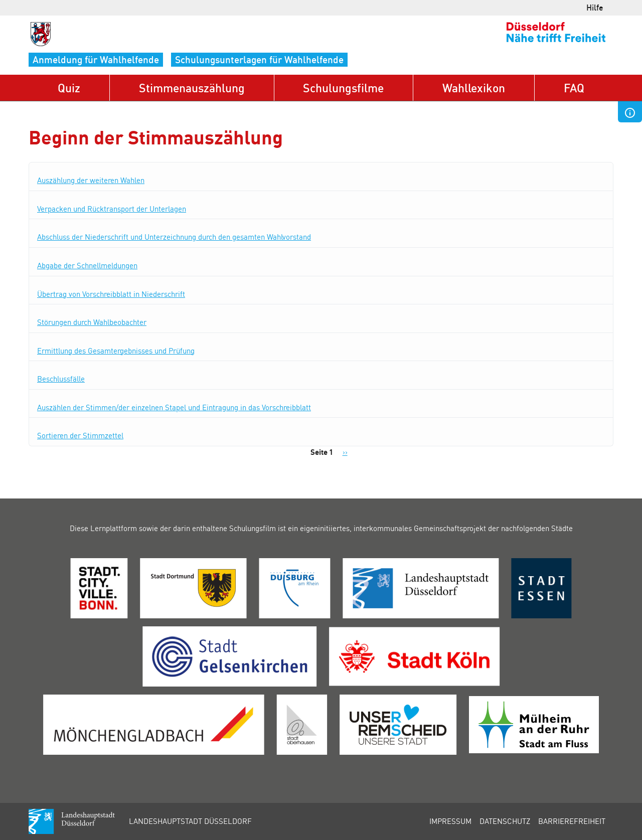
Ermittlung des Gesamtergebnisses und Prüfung (116, 351)
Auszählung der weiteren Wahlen (91, 180)
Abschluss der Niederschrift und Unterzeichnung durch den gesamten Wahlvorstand (174, 237)
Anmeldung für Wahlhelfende (96, 59)
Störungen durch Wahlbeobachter (92, 322)
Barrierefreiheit (572, 821)
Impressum (450, 821)
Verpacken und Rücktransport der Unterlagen (112, 209)
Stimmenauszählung (192, 88)
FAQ (574, 88)
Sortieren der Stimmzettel (80, 435)
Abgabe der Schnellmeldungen (87, 265)
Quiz (69, 88)
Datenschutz (505, 821)
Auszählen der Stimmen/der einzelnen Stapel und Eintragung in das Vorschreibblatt (174, 407)
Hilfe (595, 7)
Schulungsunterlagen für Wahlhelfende (259, 59)
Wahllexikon (474, 88)
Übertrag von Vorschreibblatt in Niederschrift (111, 294)
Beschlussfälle (61, 379)
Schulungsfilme (343, 88)
